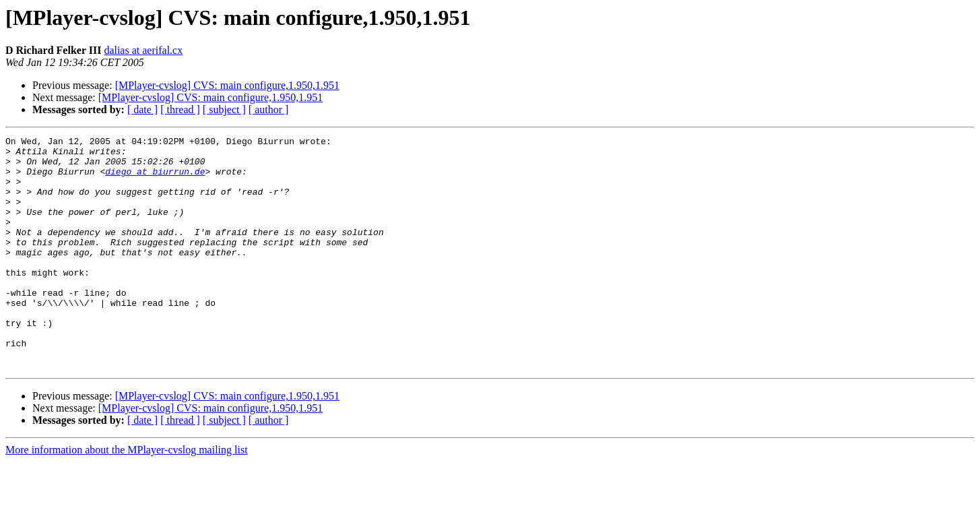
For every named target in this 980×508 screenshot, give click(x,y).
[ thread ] (180, 109)
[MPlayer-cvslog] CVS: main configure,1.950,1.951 (227, 85)
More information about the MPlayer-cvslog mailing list (127, 496)
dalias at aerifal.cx (143, 50)
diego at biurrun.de (155, 179)
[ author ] (269, 109)
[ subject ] (224, 109)
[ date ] (142, 109)
